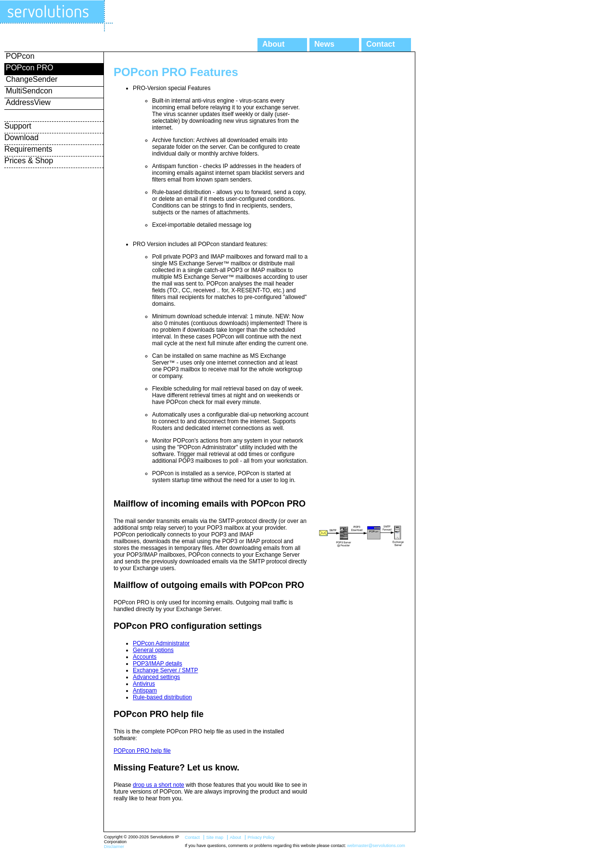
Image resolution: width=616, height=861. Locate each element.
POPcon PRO (30, 68)
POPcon (20, 56)
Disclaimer (114, 847)
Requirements (28, 149)
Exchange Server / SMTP (165, 670)
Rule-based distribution (162, 697)
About (273, 44)
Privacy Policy (261, 837)
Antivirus (144, 684)
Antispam (145, 691)
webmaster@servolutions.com (376, 846)
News (324, 44)
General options (153, 650)
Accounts (145, 657)
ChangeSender (32, 79)
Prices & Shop (29, 161)
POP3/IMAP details (158, 664)
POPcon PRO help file (142, 751)
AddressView (28, 102)
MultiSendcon (29, 91)
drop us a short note (159, 785)
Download (21, 137)
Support (18, 126)
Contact (381, 44)
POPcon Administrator (161, 643)
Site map (215, 837)
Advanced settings (156, 677)
